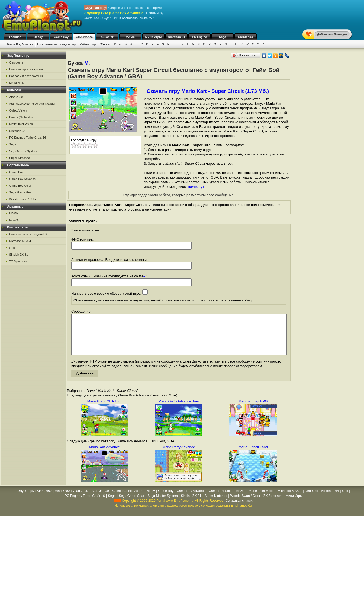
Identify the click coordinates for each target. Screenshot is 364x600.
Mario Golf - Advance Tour (179, 409)
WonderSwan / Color (23, 199)
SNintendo (246, 37)
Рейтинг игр (88, 44)
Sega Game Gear (21, 192)
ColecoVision (18, 110)
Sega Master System (23, 151)
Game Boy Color (20, 186)
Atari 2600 (16, 97)
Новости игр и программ (26, 69)
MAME (130, 37)
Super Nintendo (20, 158)
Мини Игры (154, 37)
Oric (12, 248)
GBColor (107, 37)
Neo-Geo (15, 220)
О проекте (16, 62)
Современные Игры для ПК (28, 234)
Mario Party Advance (179, 455)
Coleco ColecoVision (127, 499)
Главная (15, 37)
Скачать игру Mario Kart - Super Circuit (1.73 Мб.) (208, 91)
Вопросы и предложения (26, 76)
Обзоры (105, 44)
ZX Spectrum (18, 261)
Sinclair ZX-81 (19, 255)
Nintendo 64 (177, 37)
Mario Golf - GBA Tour (104, 409)
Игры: (118, 44)
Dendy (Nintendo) (21, 117)
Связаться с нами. (239, 509)
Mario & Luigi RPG (253, 409)
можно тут (196, 187)
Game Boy (61, 37)
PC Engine (199, 37)
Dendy (38, 37)
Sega (223, 37)
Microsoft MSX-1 (20, 241)
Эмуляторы (26, 499)
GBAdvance (84, 37)
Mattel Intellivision (21, 124)
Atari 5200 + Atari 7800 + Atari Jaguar (82, 499)
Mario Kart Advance (104, 455)
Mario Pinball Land (253, 455)
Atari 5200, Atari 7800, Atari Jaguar (32, 104)
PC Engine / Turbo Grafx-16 (28, 138)
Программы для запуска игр (57, 44)
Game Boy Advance (20, 44)
